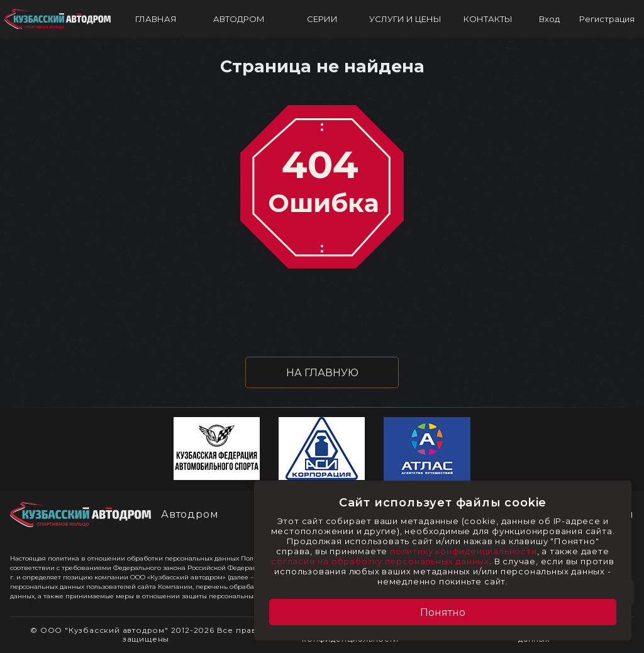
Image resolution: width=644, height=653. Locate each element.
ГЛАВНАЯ (156, 19)
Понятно (443, 612)
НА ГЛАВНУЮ (322, 373)
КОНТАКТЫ (488, 19)
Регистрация (607, 19)
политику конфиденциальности (464, 551)
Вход (549, 19)
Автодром (190, 514)
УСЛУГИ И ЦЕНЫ (405, 19)
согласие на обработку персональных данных (380, 561)
